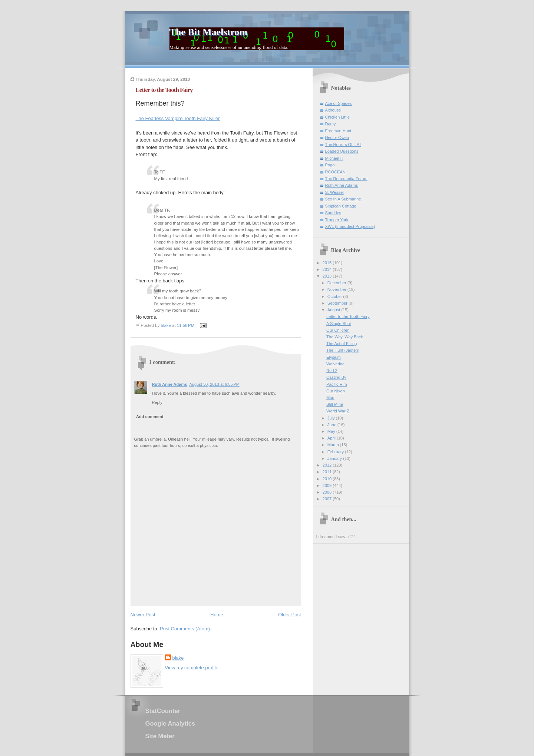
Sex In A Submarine (343, 199)
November (337, 289)
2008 (328, 492)
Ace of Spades (339, 103)
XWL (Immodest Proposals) (350, 226)
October (335, 296)
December (337, 283)
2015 (328, 263)
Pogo (330, 165)
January (335, 458)
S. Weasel (334, 192)
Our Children (338, 330)
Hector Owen (337, 137)
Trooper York (337, 220)
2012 (328, 465)
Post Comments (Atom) (185, 629)
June (332, 425)
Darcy (331, 124)
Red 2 (332, 371)
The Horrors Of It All (343, 145)
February (336, 452)
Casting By (336, 377)
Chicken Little (337, 117)
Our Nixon (336, 391)
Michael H (334, 158)
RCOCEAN (335, 172)
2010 (328, 479)
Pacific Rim (337, 384)
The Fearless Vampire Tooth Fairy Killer (178, 118)
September (338, 303)
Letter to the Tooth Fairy (348, 316)
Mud (330, 398)
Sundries (333, 213)
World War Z (338, 411)
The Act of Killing (342, 344)
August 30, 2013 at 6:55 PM (214, 384)
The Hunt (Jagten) (343, 350)
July (332, 418)
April (332, 438)
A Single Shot (339, 324)
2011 (328, 472)
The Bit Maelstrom (208, 32)
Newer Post (143, 615)
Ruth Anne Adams (170, 384)
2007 (328, 499)
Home (217, 615)
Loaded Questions (342, 151)
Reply (157, 402)
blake (178, 658)
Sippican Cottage (341, 206)
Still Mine (335, 404)
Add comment (150, 417)
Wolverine (335, 364)
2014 (328, 269)
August (334, 310)
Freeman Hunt (338, 131)
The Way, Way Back (345, 337)
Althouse (333, 110)
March (334, 445)
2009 (328, 485)
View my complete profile (192, 668)
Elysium (334, 357)
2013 (328, 276)
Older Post (289, 615)
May (332, 431)
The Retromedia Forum (346, 179)
